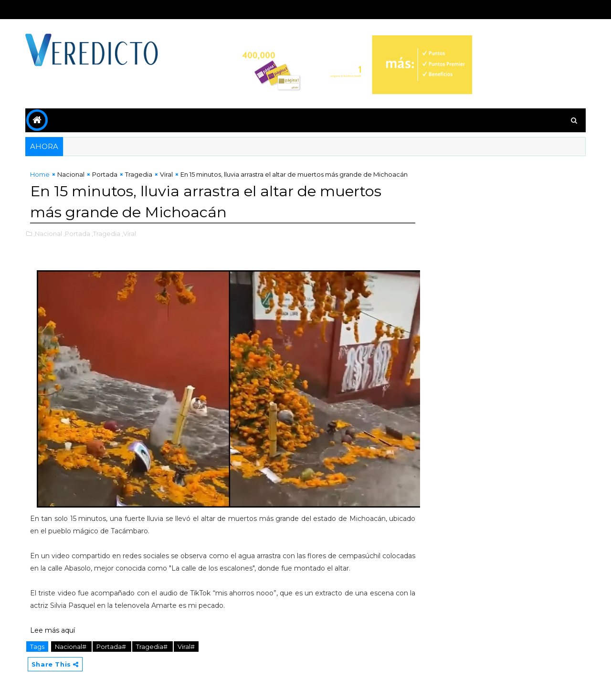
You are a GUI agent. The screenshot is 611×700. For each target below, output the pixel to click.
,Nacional (49, 243)
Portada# (113, 647)
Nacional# (72, 647)
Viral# (187, 647)
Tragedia (140, 174)
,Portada (78, 243)
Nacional (72, 174)
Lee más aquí (53, 630)
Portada (106, 174)
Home (41, 174)
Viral (167, 174)
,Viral (130, 243)
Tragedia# (153, 647)
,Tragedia (107, 243)
